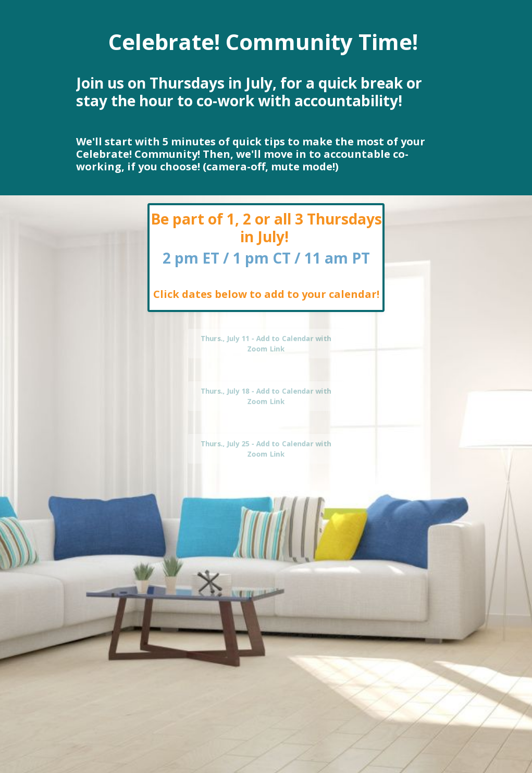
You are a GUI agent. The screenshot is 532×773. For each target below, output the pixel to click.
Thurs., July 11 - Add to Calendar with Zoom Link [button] (266, 343)
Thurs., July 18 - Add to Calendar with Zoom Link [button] (266, 396)
